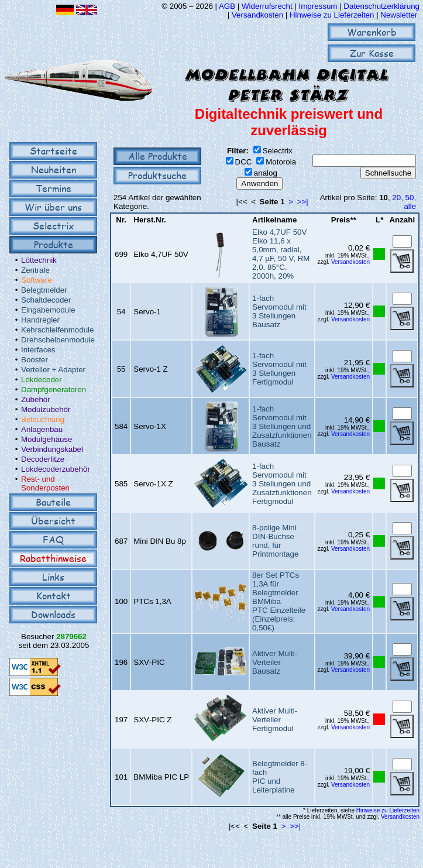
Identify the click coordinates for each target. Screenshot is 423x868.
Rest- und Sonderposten (45, 483)
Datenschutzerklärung (381, 6)
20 (396, 198)
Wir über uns (53, 207)
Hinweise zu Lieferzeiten (332, 15)
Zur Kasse (372, 53)
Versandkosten (259, 15)
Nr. (121, 220)
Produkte (54, 244)
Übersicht (53, 521)
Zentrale (35, 270)
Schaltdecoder (46, 300)
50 (410, 198)
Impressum (318, 6)
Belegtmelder (44, 290)
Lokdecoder (42, 380)
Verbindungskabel (52, 449)
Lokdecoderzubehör (56, 469)
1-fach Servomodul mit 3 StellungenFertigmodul (279, 369)
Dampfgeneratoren (54, 390)
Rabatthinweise (53, 558)
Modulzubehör (46, 409)
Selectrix (53, 226)
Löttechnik (39, 260)
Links (53, 577)
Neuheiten (54, 169)
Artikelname (274, 220)
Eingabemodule (48, 310)
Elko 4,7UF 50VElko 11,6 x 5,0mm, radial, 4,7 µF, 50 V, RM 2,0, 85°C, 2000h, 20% (281, 254)
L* (379, 220)
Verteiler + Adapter (53, 370)
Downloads (53, 614)
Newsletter (399, 15)
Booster (35, 360)
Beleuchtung (43, 419)
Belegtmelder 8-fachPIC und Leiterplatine (280, 777)
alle (410, 206)
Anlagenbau (42, 429)
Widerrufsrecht (267, 6)
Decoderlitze (43, 459)
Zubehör (36, 399)
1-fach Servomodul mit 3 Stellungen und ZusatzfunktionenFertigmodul (282, 484)
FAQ (53, 539)
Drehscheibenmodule (58, 340)
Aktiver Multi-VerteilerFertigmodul (275, 720)
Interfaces (38, 350)
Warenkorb (372, 32)
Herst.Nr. (150, 220)
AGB (227, 6)
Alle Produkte (158, 156)
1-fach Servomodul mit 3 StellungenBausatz (279, 311)
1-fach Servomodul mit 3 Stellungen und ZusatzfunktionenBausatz (282, 426)
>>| (303, 202)
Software (37, 280)
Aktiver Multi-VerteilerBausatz (275, 662)
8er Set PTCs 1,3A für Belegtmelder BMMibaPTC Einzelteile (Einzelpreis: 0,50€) (279, 601)
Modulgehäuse (47, 439)
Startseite (54, 151)
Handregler (40, 320)
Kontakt (54, 596)
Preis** (344, 220)
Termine (54, 188)
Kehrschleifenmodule (57, 330)
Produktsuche (157, 175)
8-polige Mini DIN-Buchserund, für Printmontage (275, 541)
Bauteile (53, 502)
